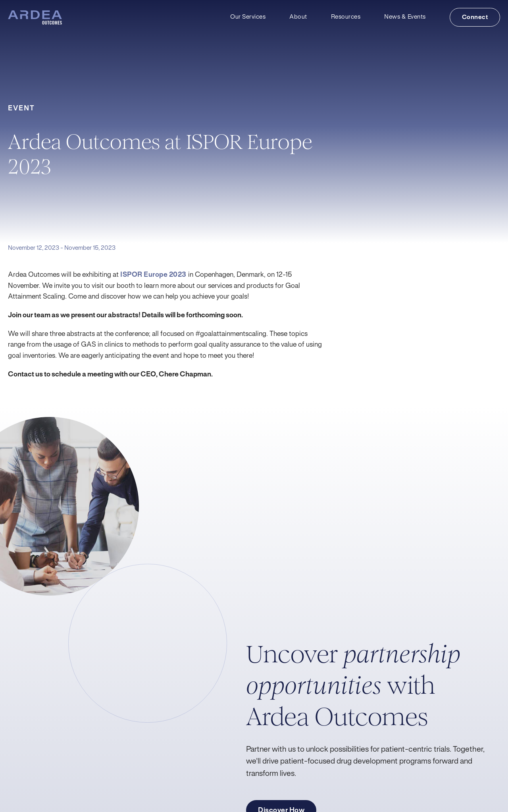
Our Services (248, 17)
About (298, 17)
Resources (346, 17)
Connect (475, 17)
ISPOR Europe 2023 (153, 275)
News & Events (405, 17)
